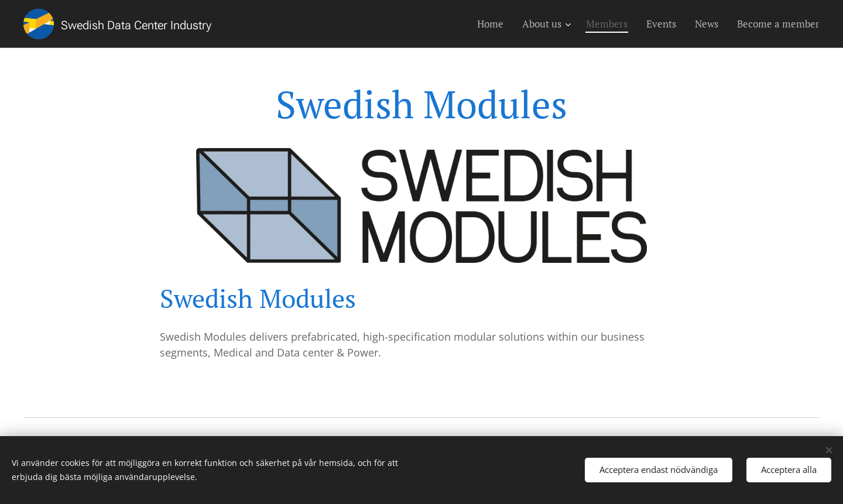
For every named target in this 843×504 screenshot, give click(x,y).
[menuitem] (494, 24)
